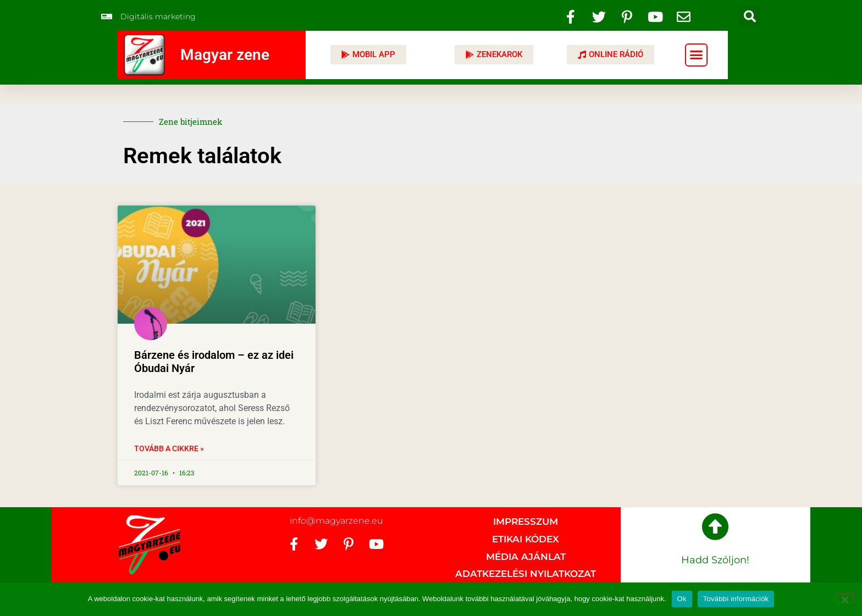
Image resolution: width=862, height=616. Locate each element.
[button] (750, 16)
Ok (682, 599)
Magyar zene (225, 55)
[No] (844, 598)
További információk (736, 599)
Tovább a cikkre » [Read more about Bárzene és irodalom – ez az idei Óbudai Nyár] (169, 448)
